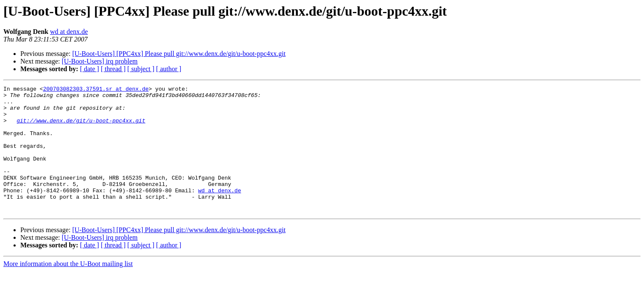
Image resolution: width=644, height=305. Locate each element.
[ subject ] (141, 69)
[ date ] (89, 69)
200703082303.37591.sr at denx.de (96, 90)
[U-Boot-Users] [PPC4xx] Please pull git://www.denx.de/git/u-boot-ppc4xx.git (179, 54)
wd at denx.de (69, 32)
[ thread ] (113, 69)
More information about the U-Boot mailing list (68, 289)
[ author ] (169, 69)
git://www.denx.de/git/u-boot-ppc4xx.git (81, 128)
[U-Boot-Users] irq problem (100, 61)
